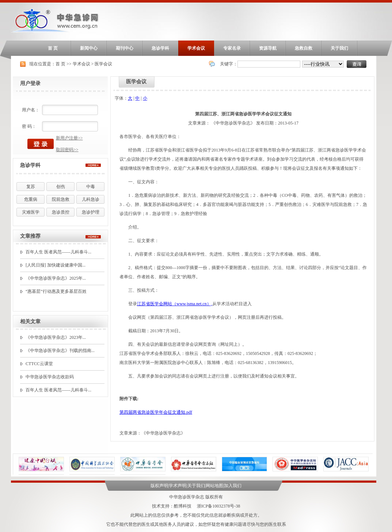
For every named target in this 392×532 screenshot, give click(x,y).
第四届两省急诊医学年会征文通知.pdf (156, 412)
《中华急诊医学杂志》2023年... (56, 337)
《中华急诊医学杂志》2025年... (56, 278)
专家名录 (232, 48)
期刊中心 (125, 48)
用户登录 (30, 83)
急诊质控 (61, 212)
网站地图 (214, 486)
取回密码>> (67, 150)
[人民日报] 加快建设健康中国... (56, 265)
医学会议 (103, 64)
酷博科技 (183, 506)
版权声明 (159, 486)
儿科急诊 (91, 199)
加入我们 (233, 486)
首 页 (53, 48)
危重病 (31, 199)
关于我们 (339, 48)
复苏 (31, 187)
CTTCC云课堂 (39, 364)
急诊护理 (91, 212)
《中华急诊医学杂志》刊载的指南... (60, 351)
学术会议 (196, 48)
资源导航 (268, 48)
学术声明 (178, 486)
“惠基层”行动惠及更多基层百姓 (56, 291)
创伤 (61, 187)
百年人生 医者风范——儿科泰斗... (58, 252)
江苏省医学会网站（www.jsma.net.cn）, (175, 304)
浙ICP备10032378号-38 (219, 506)
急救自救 (304, 48)
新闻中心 (89, 48)
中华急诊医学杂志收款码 (50, 377)
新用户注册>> (69, 138)
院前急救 (61, 199)
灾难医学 (31, 212)
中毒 (91, 187)
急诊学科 (160, 48)
